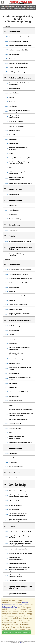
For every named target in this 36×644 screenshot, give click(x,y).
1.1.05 (6, 54)
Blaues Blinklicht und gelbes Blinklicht (20, 183)
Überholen (12, 59)
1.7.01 (6, 241)
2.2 (5, 320)
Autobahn (12, 300)
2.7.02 (6, 537)
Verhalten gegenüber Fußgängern (19, 41)
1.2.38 (6, 183)
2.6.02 (7, 496)
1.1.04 (6, 50)
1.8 (5, 248)
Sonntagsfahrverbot (15, 424)
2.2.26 (7, 414)
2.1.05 (6, 287)
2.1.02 (6, 274)
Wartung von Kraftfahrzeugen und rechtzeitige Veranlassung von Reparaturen (19, 569)
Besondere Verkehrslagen (16, 126)
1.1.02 (6, 41)
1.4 (5, 200)
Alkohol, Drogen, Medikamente (18, 68)
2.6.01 (6, 491)
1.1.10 (6, 72)
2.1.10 (6, 309)
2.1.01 (6, 270)
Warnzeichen (13, 135)
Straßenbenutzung (14, 89)
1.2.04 (6, 97)
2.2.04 (7, 335)
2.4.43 (7, 467)
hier (20, 642)
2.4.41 (6, 458)
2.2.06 (7, 343)
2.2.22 (6, 405)
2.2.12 (6, 363)
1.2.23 (6, 158)
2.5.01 (6, 478)
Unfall (10, 168)
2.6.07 (7, 520)
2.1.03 (6, 278)
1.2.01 (6, 84)
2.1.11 (6, 314)
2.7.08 (7, 569)
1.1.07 (6, 63)
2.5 (5, 472)
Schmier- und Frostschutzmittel (18, 549)
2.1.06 (6, 292)
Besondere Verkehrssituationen (18, 63)
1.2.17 (6, 139)
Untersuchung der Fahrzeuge (18, 491)
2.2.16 (6, 383)
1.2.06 (6, 106)
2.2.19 (6, 396)
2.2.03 (7, 330)
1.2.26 (6, 163)
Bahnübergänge (14, 144)
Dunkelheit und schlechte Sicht (18, 50)
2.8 (5, 587)
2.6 (5, 484)
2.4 (5, 448)
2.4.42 (7, 462)
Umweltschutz (13, 230)
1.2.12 (6, 130)
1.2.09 (6, 117)
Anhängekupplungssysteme (17, 563)
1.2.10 (6, 122)
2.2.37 (6, 437)
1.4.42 (6, 214)
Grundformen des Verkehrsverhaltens (20, 37)
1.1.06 (6, 59)
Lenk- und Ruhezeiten (15, 505)
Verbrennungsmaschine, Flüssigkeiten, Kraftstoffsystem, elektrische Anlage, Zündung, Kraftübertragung (20, 543)
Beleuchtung (13, 139)
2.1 (5, 264)
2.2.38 (7, 442)
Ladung (11, 154)
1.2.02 (6, 89)
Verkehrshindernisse (15, 428)
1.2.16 (6, 135)
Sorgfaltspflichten (14, 373)
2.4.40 (7, 454)
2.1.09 (6, 305)
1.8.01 (6, 255)
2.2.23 (6, 409)
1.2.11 (6, 126)
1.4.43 (6, 219)
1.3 (5, 189)
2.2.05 (7, 339)
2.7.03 (6, 543)
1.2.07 (6, 111)
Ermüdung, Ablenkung (16, 309)
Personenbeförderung (15, 401)
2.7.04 (7, 549)
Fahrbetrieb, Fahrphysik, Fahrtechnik (20, 241)
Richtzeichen (13, 214)
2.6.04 (7, 505)
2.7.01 (6, 532)
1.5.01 (6, 230)
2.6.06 (7, 515)
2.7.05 (6, 553)
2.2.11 (6, 359)
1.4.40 (7, 206)
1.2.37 (6, 178)
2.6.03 (7, 501)
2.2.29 (7, 419)
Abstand (11, 97)
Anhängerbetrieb (14, 501)
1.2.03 (6, 93)
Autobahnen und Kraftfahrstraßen (19, 392)
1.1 (5, 31)
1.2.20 (6, 148)
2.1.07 (6, 296)
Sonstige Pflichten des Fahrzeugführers (21, 158)
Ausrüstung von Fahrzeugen (17, 581)
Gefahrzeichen (13, 206)
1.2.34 (6, 168)
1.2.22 (6, 153)
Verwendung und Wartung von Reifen (20, 553)
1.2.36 (6, 173)
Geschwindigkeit (14, 54)
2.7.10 (6, 581)
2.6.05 (7, 510)
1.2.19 (6, 143)
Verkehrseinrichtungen (16, 219)
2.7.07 (7, 563)
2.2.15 (6, 378)
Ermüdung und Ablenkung (17, 72)
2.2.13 (6, 368)
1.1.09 (6, 67)
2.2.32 (6, 428)
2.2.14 (6, 373)
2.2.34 (7, 432)
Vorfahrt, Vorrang (14, 195)
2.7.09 (7, 576)
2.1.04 (6, 283)
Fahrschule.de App (10, 607)
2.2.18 (6, 392)
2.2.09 (7, 354)
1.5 (5, 224)
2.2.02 (7, 326)
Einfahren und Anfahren (16, 122)
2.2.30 (7, 424)
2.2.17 (6, 387)
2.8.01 (6, 594)
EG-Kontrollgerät (14, 510)
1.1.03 (6, 46)
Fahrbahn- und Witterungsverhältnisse (20, 46)
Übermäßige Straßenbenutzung (18, 419)
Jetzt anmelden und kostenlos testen (17, 632)
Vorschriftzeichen (14, 210)
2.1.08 (6, 300)
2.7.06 (7, 558)
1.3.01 (6, 194)
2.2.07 (7, 348)
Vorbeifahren (13, 106)
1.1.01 (6, 37)
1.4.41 (6, 210)
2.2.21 (6, 401)
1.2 (5, 77)
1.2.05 (6, 102)
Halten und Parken (14, 130)
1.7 (5, 236)
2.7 (5, 526)
